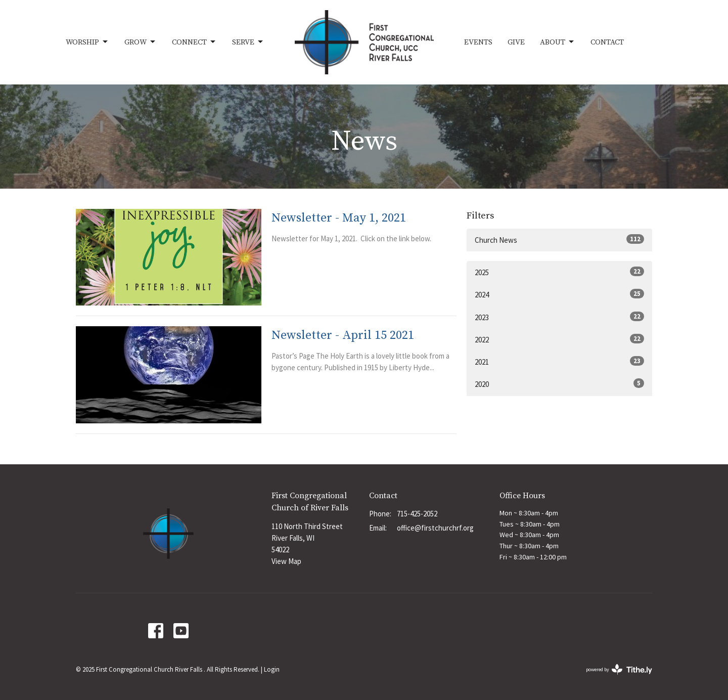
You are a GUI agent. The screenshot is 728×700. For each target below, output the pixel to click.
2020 (559, 384)
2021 (559, 361)
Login (272, 669)
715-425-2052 (417, 514)
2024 (559, 294)
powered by (619, 669)
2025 (559, 272)
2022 (559, 339)
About (558, 42)
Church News (559, 239)
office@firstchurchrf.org (435, 528)
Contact (607, 42)
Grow (141, 42)
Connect (194, 42)
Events (478, 42)
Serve (248, 42)
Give (516, 42)
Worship (87, 42)
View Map (286, 561)
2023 (559, 317)
